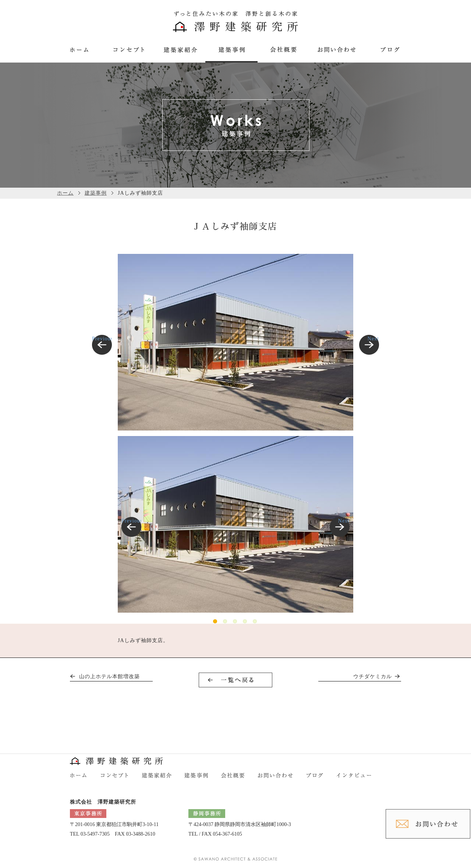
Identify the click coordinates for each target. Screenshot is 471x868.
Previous (102, 339)
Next (373, 339)
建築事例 (96, 193)
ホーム (65, 193)
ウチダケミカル (373, 676)
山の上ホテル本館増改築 (109, 676)
